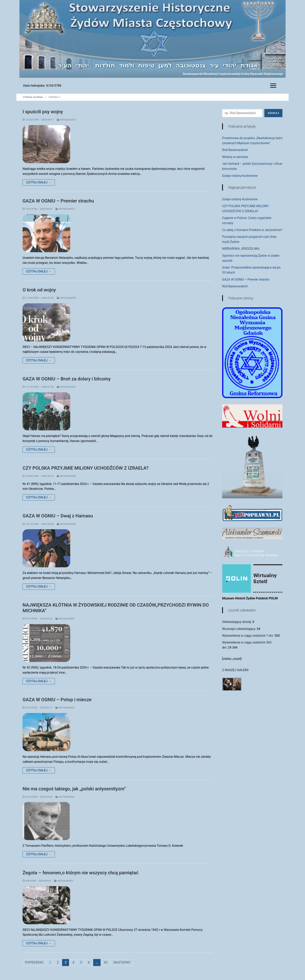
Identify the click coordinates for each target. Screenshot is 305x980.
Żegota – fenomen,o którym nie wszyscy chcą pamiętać (81, 873)
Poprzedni (34, 962)
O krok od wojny (39, 290)
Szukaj (273, 113)
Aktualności (66, 120)
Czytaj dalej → (39, 182)
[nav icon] (274, 86)
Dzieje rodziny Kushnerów (240, 176)
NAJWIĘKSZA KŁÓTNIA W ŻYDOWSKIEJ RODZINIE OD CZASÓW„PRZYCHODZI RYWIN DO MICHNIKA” (116, 608)
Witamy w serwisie (235, 157)
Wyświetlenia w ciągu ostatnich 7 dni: (248, 636)
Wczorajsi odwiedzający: (239, 629)
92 (106, 962)
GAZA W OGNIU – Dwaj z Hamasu (58, 516)
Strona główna (33, 97)
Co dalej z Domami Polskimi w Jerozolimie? (252, 230)
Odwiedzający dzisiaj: (237, 622)
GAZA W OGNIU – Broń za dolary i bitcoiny (67, 379)
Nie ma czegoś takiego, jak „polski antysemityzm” (74, 789)
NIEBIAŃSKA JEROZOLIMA (241, 249)
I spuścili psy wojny (43, 112)
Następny (122, 962)
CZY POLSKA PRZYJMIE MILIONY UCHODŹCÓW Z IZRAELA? (86, 468)
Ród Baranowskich (235, 150)
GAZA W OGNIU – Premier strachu (58, 201)
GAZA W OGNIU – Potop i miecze (57, 700)
